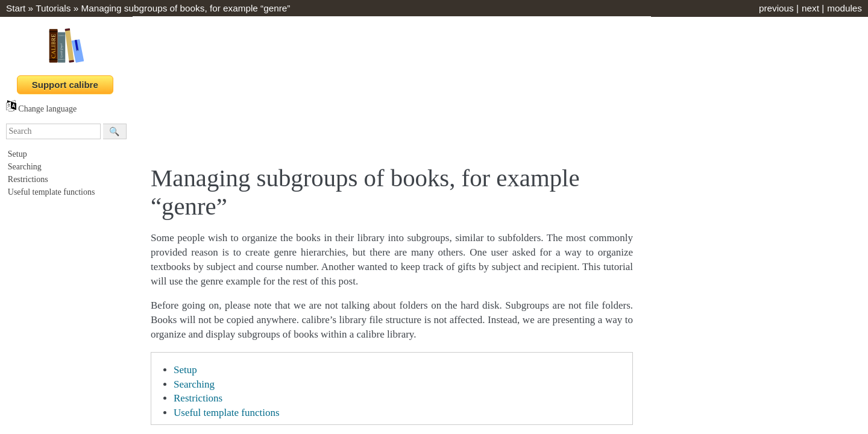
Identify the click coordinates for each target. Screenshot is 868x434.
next (810, 8)
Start (16, 8)
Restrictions (28, 179)
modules (844, 8)
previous (776, 8)
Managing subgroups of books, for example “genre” (185, 8)
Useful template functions (52, 192)
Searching (25, 167)
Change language (41, 109)
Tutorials (53, 8)
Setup (17, 154)
